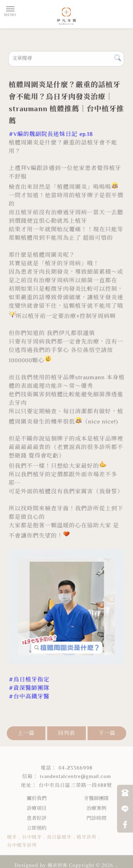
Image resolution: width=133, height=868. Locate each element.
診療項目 (37, 809)
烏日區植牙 (59, 838)
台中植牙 (32, 838)
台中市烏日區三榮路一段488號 (75, 786)
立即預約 (37, 829)
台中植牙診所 (22, 846)
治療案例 (96, 809)
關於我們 (37, 799)
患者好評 (37, 819)
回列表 (66, 734)
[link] (43, 135)
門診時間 (96, 819)
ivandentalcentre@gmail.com (76, 777)
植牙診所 (87, 838)
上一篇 (26, 734)
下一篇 (107, 734)
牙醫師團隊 (96, 799)
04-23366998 (76, 768)
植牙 (12, 838)
